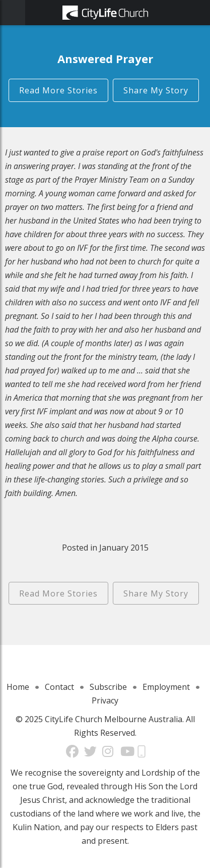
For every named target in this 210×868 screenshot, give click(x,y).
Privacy (105, 700)
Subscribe (108, 687)
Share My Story (156, 90)
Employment (166, 687)
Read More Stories (58, 90)
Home (18, 687)
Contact (59, 687)
